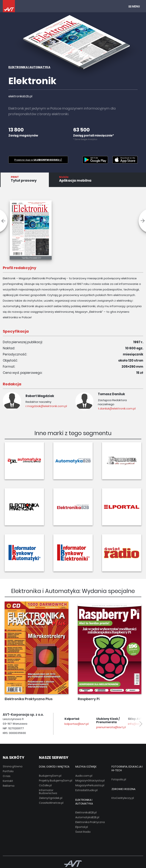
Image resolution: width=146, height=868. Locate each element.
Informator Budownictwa (48, 792)
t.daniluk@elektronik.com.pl (117, 408)
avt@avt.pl (69, 724)
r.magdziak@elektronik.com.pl (46, 406)
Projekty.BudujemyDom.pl (56, 781)
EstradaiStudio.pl (86, 790)
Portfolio (8, 771)
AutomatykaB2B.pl (87, 817)
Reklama (9, 786)
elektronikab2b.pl (20, 96)
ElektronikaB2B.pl (86, 812)
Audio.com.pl (84, 776)
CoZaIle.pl (45, 785)
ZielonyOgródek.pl (51, 798)
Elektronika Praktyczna (90, 822)
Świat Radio (83, 832)
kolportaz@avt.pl (105, 724)
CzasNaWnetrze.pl (51, 803)
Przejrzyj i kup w (38, 160)
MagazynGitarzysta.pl (90, 781)
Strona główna (13, 766)
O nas (7, 776)
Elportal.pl (82, 827)
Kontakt (8, 781)
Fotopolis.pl (119, 779)
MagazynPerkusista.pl (90, 785)
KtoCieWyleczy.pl (123, 798)
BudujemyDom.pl (50, 776)
